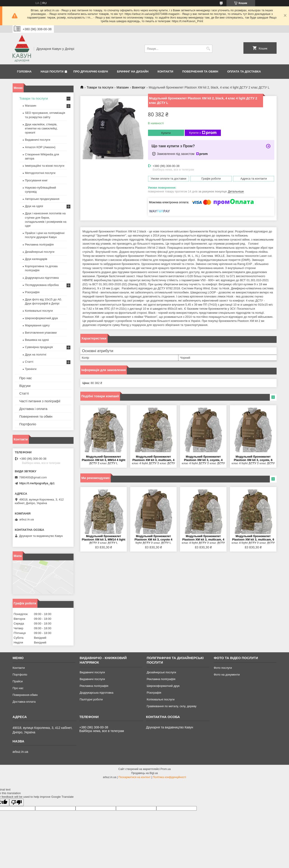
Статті (29, 362)
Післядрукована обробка (42, 285)
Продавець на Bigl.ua (144, 773)
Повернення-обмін (25, 695)
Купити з (203, 133)
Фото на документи (227, 675)
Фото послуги (223, 668)
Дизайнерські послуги (40, 252)
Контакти (165, 71)
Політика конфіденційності (169, 777)
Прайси (18, 681)
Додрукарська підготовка (42, 278)
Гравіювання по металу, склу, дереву (172, 706)
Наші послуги (52, 71)
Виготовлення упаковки (41, 333)
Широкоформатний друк (42, 318)
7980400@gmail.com (33, 477)
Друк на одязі (34, 206)
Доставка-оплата (24, 702)
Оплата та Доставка (244, 71)
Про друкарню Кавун (91, 71)
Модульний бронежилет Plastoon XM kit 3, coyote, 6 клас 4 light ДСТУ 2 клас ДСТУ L (253, 460)
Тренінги (31, 369)
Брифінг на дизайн (133, 71)
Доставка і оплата (33, 409)
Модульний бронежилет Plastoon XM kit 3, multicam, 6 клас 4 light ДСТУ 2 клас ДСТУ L (253, 540)
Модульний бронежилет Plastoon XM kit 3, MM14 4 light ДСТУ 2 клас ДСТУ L (103, 460)
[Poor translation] (16, 802)
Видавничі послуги (38, 140)
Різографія (32, 292)
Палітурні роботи (91, 699)
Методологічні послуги (40, 173)
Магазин (123, 87)
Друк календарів (36, 259)
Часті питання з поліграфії (40, 401)
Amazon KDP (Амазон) (40, 147)
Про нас (26, 378)
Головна (24, 71)
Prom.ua (165, 769)
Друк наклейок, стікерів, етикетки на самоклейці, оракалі (41, 128)
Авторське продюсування (42, 199)
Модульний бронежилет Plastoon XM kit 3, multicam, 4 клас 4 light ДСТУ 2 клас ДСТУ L (153, 460)
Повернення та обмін (200, 71)
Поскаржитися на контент (134, 777)
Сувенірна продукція (39, 347)
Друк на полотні (36, 354)
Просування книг (36, 180)
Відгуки (25, 386)
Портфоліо (28, 424)
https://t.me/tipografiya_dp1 (37, 483)
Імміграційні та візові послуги (45, 166)
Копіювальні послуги (39, 311)
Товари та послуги (100, 87)
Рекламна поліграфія (39, 244)
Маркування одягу (37, 325)
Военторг (139, 87)
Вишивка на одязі (37, 340)
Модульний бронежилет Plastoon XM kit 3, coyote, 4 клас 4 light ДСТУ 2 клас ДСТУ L (203, 460)
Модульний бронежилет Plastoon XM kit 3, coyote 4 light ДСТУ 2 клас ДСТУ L (153, 539)
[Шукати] (208, 49)
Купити (166, 133)
